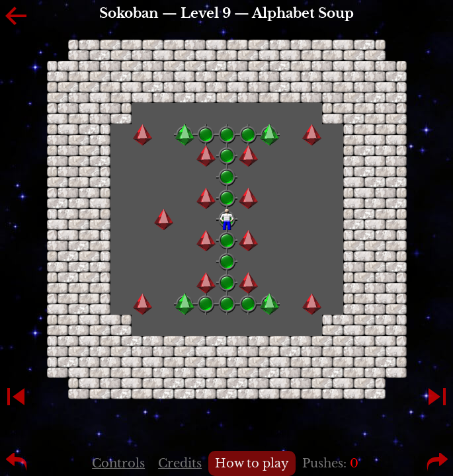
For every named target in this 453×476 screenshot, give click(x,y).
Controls (118, 463)
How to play (252, 463)
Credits (180, 463)
